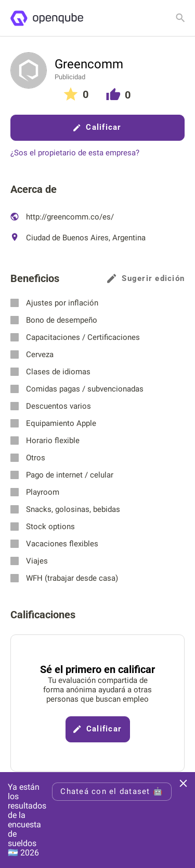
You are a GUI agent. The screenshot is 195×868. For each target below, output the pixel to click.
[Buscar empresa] (180, 18)
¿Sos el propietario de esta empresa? (75, 153)
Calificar (97, 127)
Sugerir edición (146, 279)
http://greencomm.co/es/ (62, 217)
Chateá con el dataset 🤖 (112, 791)
